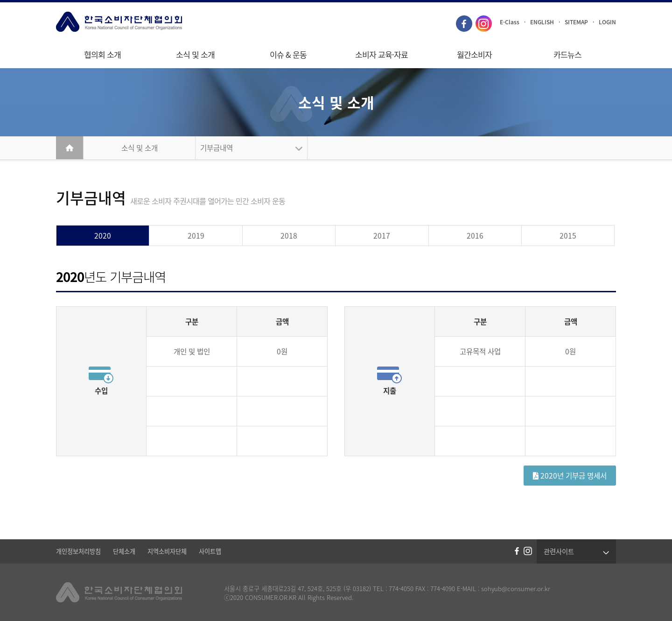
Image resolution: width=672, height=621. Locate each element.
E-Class (510, 22)
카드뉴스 (567, 55)
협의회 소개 (102, 55)
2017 (382, 236)
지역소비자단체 (167, 551)
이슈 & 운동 (288, 55)
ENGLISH (542, 22)
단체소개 (124, 551)
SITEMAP (576, 22)
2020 (103, 236)
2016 (475, 236)
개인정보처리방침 (78, 551)
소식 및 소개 (195, 55)
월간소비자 (474, 55)
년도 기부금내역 (111, 277)
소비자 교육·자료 (381, 55)
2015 (568, 236)
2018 (289, 236)
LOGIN (607, 22)
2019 (196, 236)
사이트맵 (210, 551)
